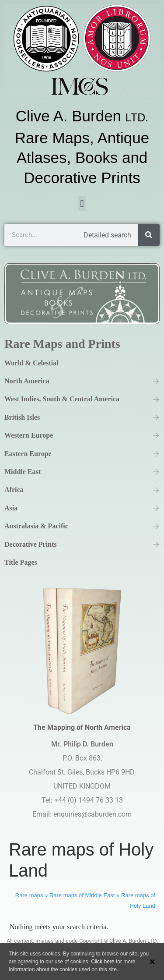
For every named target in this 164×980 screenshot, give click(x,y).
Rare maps (29, 895)
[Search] (149, 235)
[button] (82, 203)
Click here (103, 962)
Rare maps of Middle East (82, 895)
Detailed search (107, 235)
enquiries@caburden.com (92, 814)
